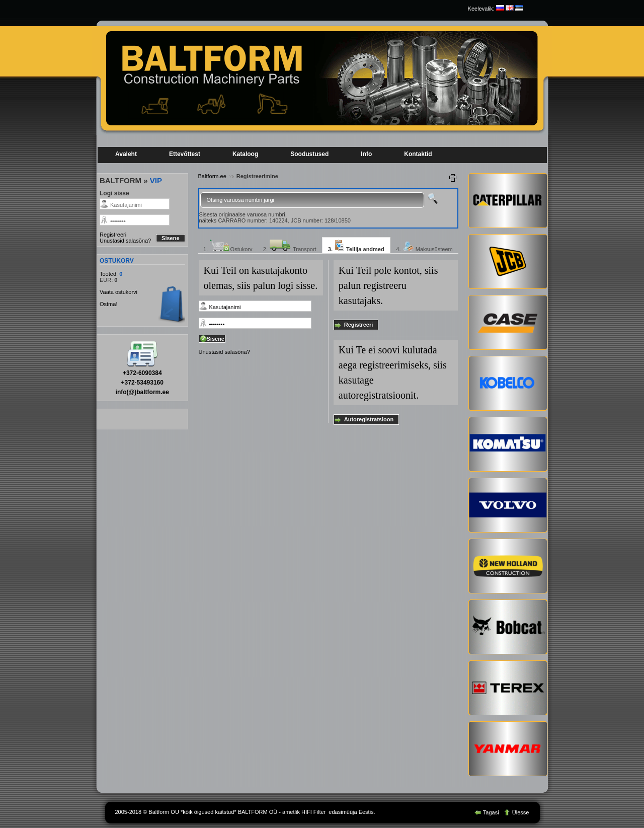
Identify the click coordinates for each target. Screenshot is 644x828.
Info (366, 154)
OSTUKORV (117, 261)
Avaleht (126, 154)
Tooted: (109, 274)
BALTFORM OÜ (258, 812)
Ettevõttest (185, 154)
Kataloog (245, 154)
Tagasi (488, 812)
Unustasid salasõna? (125, 241)
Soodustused (309, 154)
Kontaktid (418, 154)
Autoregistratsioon (369, 419)
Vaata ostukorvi (118, 292)
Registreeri (113, 235)
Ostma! (108, 304)
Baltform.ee (212, 176)
